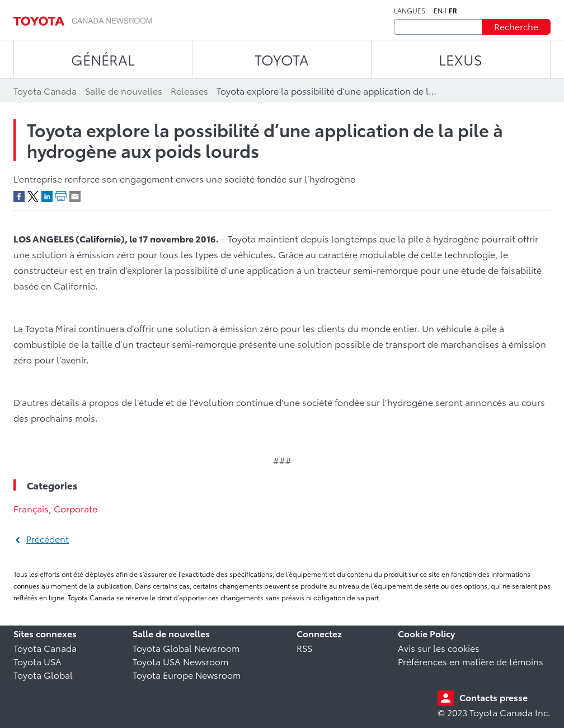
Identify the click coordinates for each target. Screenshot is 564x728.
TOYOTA (282, 59)
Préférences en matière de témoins (471, 661)
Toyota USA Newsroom (180, 661)
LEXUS (460, 59)
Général (103, 59)
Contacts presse (493, 697)
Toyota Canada (45, 648)
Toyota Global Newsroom (186, 648)
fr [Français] (453, 11)
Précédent (48, 538)
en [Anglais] (438, 11)
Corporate (76, 508)
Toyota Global (43, 675)
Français (31, 508)
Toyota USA (37, 661)
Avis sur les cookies (439, 648)
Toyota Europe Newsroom (187, 675)
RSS (304, 648)
